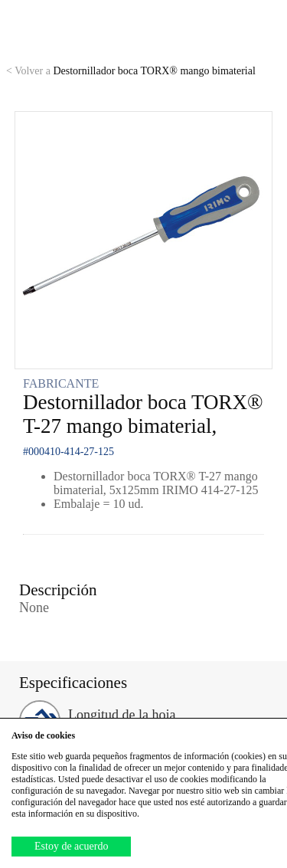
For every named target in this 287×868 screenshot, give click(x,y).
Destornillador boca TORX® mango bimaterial (131, 71)
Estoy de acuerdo (71, 846)
